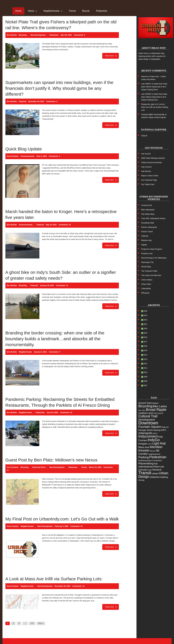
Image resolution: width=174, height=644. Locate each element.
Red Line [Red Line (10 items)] (159, 467)
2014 (145, 355)
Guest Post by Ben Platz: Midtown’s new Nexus (51, 460)
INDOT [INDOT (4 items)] (155, 433)
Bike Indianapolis (148, 210)
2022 (145, 320)
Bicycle (86, 11)
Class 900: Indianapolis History (153, 218)
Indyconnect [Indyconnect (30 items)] (148, 436)
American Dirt (147, 205)
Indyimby (145, 236)
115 (32, 623)
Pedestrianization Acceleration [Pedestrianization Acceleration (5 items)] (150, 461)
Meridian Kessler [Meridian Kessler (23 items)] (151, 449)
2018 (145, 337)
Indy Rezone (146, 171)
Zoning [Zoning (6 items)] (141, 480)
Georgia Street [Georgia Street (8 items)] (146, 430)
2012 (145, 364)
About (31, 11)
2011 (145, 368)
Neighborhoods (51, 11)
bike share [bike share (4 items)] (142, 410)
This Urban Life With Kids (151, 275)
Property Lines (147, 254)
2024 (145, 311)
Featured (23, 101)
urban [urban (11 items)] (155, 473)
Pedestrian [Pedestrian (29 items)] (158, 457)
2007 (145, 386)
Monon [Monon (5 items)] (153, 451)
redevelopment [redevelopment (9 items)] (146, 467)
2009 (145, 377)
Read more (109, 56)
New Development (38, 35)
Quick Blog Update (24, 149)
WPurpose (145, 293)
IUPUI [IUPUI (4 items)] (150, 444)
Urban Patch (146, 284)
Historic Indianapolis (149, 227)
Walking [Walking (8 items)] (164, 477)
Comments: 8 (79, 35)
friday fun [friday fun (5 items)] (165, 427)
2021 (145, 324)
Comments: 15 (65, 225)
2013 (145, 359)
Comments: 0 (54, 352)
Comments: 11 (62, 285)
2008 (145, 381)
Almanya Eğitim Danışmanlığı (153, 114)
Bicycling (23, 35)
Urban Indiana (147, 280)
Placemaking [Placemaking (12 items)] (146, 464)
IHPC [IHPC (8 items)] (163, 430)
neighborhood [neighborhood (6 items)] (154, 454)
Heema (144, 77)
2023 (145, 315)
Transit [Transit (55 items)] (145, 473)
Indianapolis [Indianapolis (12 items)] (145, 433)
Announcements (27, 156)
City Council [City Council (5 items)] (158, 413)
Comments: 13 (78, 586)
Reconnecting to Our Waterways (154, 258)
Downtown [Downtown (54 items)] (148, 423)
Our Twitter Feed (148, 184)
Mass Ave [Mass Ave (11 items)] (144, 447)
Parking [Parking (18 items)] (144, 457)
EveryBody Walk (148, 223)
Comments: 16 (76, 526)
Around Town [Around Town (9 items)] (145, 403)
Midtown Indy (147, 240)
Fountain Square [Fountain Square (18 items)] (150, 427)
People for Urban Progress (152, 249)
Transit (72, 11)
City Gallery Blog (148, 214)
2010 (145, 372)
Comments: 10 (66, 413)
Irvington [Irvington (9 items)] (143, 444)
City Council (146, 154)
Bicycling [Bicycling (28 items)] (145, 406)
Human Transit (147, 232)
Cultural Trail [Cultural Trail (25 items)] (148, 416)
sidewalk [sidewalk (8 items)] (143, 470)
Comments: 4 (52, 101)
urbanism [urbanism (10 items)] (155, 477)
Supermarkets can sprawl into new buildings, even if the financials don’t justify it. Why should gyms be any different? (59, 88)
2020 (145, 329)
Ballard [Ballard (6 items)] (155, 403)
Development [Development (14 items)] (147, 420)
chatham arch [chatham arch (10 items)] (146, 413)
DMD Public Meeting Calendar (153, 158)
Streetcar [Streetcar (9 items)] (157, 470)
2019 (145, 333)
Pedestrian (102, 11)
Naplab (144, 245)
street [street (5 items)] (149, 470)
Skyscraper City (147, 262)
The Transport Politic (149, 271)
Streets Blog (146, 267)
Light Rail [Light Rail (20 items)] (159, 443)
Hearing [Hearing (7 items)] (157, 430)
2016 (145, 346)
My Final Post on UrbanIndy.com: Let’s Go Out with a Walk (62, 519)
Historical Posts (39, 467)
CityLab (144, 136)
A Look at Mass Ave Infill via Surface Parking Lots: (54, 579)
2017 (145, 342)
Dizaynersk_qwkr (148, 104)
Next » (41, 623)
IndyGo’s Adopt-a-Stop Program (154, 117)
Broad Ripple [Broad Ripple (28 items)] (156, 410)
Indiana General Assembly (152, 163)
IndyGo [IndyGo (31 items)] (154, 440)
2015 (145, 350)
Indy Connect (147, 167)
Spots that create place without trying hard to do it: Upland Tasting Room (154, 87)
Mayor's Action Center (150, 176)
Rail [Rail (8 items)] (156, 464)
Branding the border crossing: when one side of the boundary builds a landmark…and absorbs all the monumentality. (55, 339)
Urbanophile (146, 289)
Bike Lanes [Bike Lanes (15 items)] (160, 406)
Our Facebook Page (149, 180)
